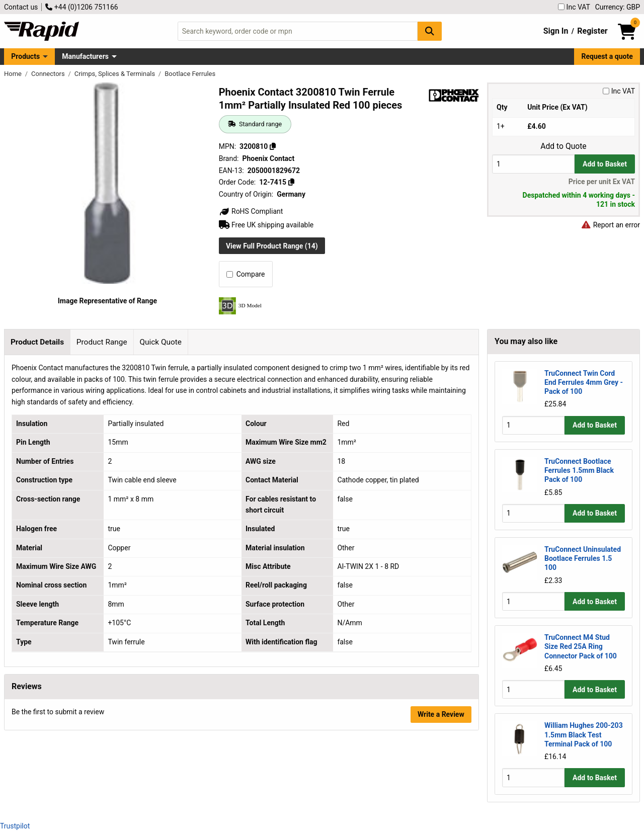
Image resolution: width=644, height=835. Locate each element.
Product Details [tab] (37, 342)
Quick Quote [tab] (160, 342)
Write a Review (441, 714)
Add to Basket (605, 164)
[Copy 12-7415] (291, 182)
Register (592, 31)
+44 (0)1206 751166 (82, 7)
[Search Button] (430, 31)
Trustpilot (15, 826)
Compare (246, 274)
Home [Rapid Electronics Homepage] (14, 74)
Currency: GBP (618, 7)
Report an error (610, 225)
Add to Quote (563, 146)
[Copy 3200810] (273, 146)
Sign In (556, 31)
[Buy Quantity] (533, 164)
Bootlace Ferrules (190, 74)
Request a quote (607, 56)
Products (25, 56)
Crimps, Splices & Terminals (116, 74)
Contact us (21, 7)
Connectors (49, 74)
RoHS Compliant (251, 211)
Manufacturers (85, 56)
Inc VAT (574, 7)
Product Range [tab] (102, 342)
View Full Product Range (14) (272, 246)
